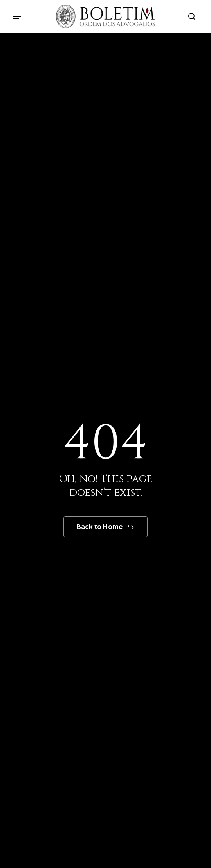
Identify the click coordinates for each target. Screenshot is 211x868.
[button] (17, 16)
